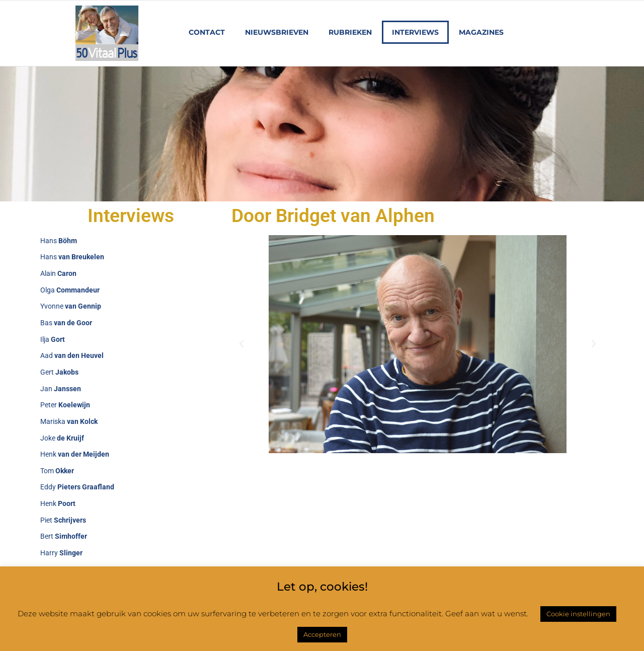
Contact (207, 32)
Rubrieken (350, 32)
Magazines (481, 32)
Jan (61, 389)
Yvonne (71, 307)
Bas (66, 323)
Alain (58, 273)
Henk (75, 454)
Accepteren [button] (322, 634)
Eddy (77, 487)
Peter (65, 405)
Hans (59, 241)
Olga (70, 290)
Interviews (415, 32)
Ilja (53, 339)
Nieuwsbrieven (277, 32)
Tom (57, 471)
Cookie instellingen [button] (578, 614)
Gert (59, 372)
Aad (72, 355)
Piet (63, 520)
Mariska (69, 421)
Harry (61, 553)
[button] (242, 344)
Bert (64, 537)
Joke (62, 438)
